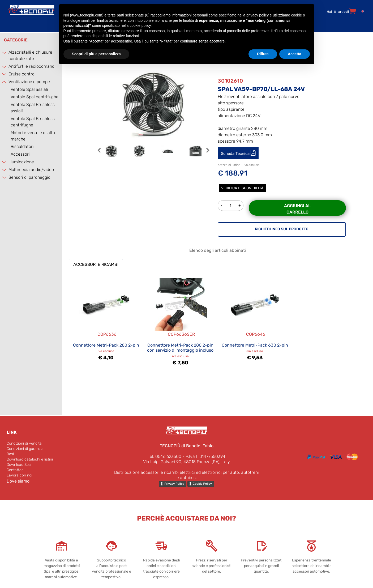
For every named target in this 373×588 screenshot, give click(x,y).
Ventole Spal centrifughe (35, 97)
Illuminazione (21, 162)
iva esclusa (106, 351)
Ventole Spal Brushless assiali (33, 108)
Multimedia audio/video (31, 170)
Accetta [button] (295, 54)
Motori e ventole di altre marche (34, 136)
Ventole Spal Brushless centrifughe (33, 122)
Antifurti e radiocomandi (32, 66)
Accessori (20, 154)
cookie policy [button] (140, 25)
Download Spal (19, 465)
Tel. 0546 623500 (165, 456)
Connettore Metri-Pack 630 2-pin (255, 345)
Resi (10, 454)
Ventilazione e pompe (29, 82)
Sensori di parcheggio (29, 177)
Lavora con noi (19, 475)
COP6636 (107, 334)
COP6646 (256, 334)
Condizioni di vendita (24, 443)
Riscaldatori (22, 146)
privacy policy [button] (258, 15)
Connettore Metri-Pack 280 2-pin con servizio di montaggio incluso (180, 348)
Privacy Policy (174, 484)
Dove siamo (18, 481)
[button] (99, 154)
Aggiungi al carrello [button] (297, 209)
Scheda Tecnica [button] (236, 154)
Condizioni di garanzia (25, 449)
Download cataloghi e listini (30, 459)
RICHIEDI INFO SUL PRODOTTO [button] (282, 229)
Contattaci (16, 470)
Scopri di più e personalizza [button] (96, 54)
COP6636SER (181, 334)
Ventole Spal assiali (29, 89)
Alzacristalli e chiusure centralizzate (30, 55)
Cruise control (22, 74)
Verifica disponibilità (242, 188)
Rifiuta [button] (263, 54)
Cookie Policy (202, 484)
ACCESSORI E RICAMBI (96, 264)
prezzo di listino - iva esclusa (239, 165)
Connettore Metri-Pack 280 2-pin (106, 345)
